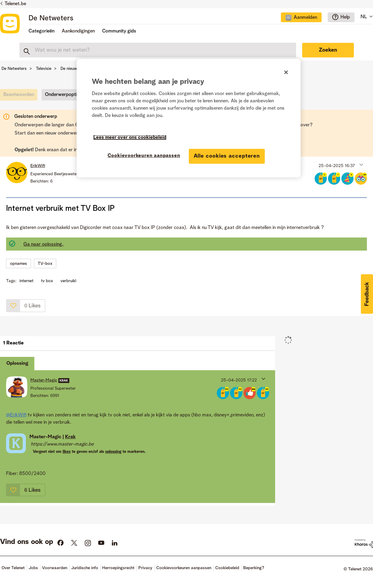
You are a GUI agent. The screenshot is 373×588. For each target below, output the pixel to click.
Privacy (145, 568)
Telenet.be (15, 4)
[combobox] (158, 50)
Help (345, 17)
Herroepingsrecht (118, 568)
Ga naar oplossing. (43, 244)
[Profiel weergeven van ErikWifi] (38, 166)
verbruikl (68, 281)
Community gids (119, 31)
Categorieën (41, 31)
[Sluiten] (286, 72)
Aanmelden (305, 18)
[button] (361, 164)
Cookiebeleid (227, 568)
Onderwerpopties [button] (63, 95)
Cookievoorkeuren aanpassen (184, 568)
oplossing (113, 452)
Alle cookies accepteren (227, 156)
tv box (47, 281)
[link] (20, 96)
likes (67, 452)
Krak (70, 437)
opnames (19, 264)
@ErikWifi (16, 415)
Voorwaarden (55, 568)
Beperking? (254, 568)
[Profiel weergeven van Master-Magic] (44, 380)
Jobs (33, 568)
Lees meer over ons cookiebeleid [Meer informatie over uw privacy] (130, 138)
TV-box (45, 264)
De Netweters (51, 19)
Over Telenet (13, 568)
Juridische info (85, 568)
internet (26, 281)
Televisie (44, 69)
